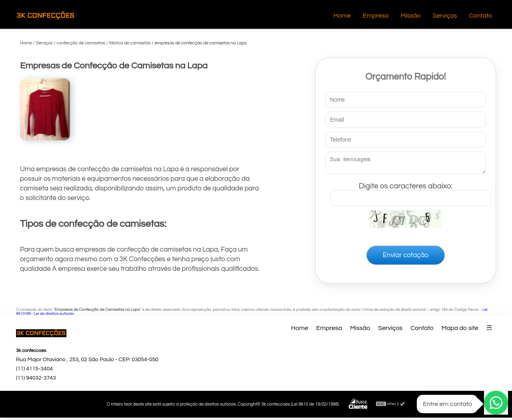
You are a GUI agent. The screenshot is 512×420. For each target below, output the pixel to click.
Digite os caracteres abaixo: (410, 192)
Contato (480, 16)
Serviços (445, 16)
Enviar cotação (406, 258)
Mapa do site (460, 330)
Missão (410, 16)
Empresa (376, 16)
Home (342, 16)
